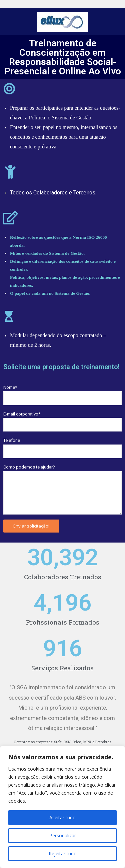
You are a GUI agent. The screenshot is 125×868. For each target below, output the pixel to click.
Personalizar (63, 835)
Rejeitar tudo (63, 853)
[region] (62, 807)
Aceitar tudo (62, 817)
